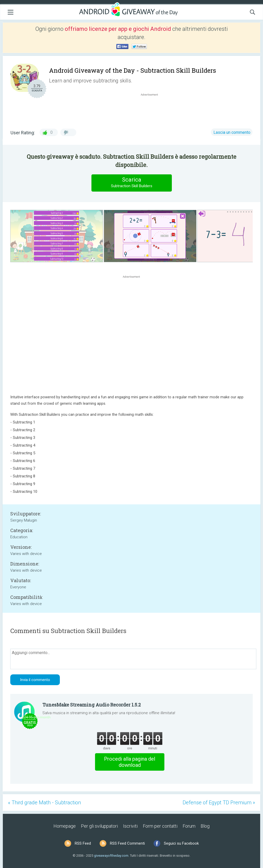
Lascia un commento (232, 132)
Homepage (65, 826)
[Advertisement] (152, 109)
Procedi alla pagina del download (130, 762)
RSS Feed (83, 843)
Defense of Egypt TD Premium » (219, 803)
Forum (189, 826)
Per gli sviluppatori (99, 826)
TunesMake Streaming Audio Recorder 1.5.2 (92, 705)
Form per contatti (160, 826)
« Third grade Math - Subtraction (44, 803)
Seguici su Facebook (181, 843)
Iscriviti (130, 826)
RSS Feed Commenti (127, 843)
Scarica (131, 183)
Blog (205, 826)
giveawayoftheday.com (111, 856)
